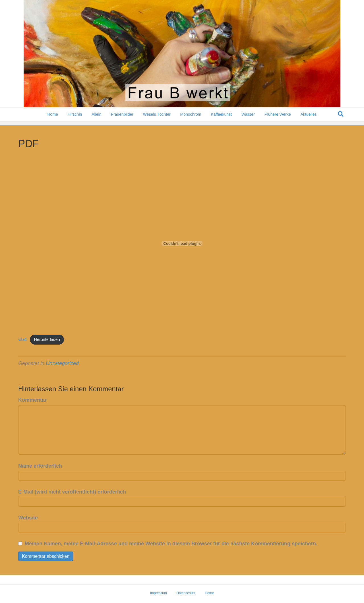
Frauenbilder (122, 118)
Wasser (248, 118)
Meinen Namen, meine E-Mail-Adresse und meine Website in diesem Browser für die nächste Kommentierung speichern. (171, 544)
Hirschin (75, 118)
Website (28, 518)
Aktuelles (309, 118)
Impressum (159, 593)
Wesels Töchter (157, 118)
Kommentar (32, 400)
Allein (96, 118)
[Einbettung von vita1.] (182, 244)
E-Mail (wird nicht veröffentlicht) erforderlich (72, 492)
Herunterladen (47, 339)
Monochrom (191, 118)
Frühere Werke (278, 118)
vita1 (22, 339)
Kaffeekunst (221, 118)
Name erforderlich (40, 466)
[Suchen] (341, 118)
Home (52, 118)
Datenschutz (186, 593)
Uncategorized (62, 363)
